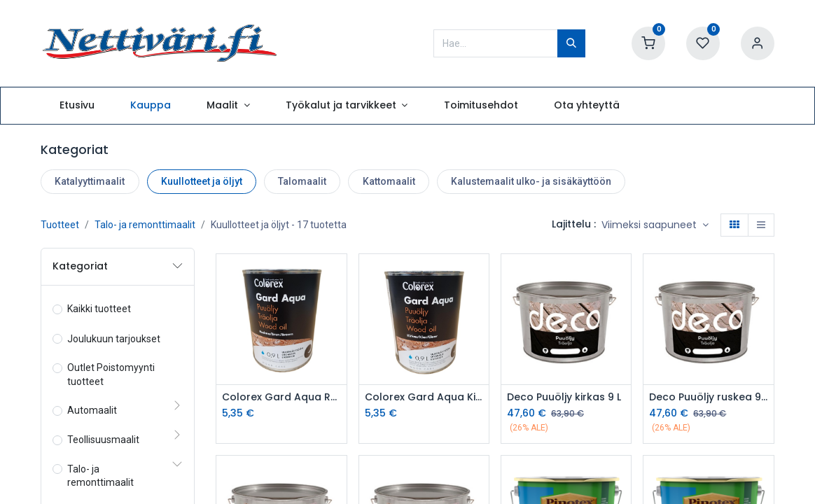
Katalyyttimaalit (90, 181)
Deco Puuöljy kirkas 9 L (564, 397)
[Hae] (571, 43)
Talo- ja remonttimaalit (145, 225)
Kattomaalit (389, 181)
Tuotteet (60, 225)
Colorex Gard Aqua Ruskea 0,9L (281, 397)
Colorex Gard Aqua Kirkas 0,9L (424, 397)
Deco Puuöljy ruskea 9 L (708, 397)
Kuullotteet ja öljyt (202, 181)
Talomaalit (302, 181)
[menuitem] (77, 106)
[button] (655, 225)
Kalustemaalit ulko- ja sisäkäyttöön (531, 181)
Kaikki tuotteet (99, 309)
